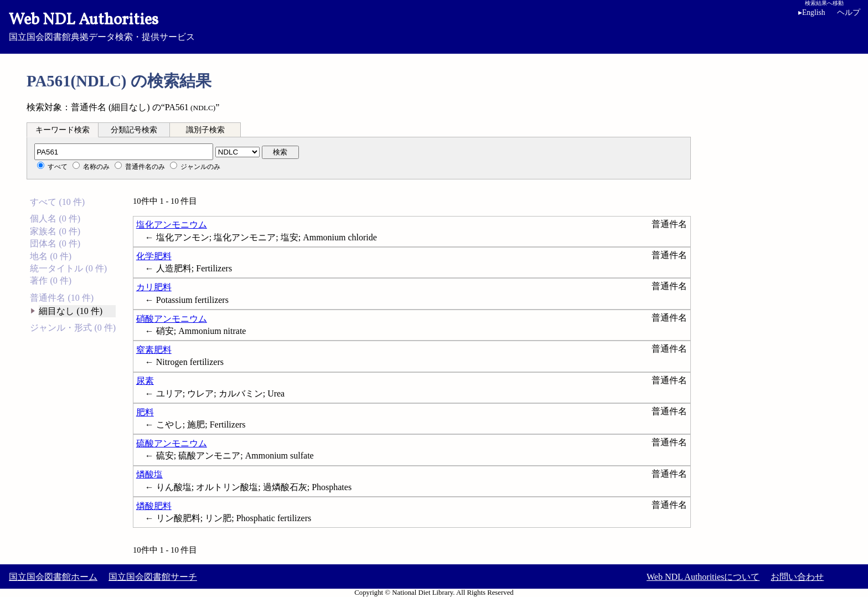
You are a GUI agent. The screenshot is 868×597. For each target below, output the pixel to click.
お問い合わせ (797, 577)
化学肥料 (154, 256)
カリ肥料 (154, 287)
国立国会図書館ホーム (53, 577)
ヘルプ (849, 12)
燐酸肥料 (154, 506)
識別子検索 (205, 130)
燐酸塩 (149, 474)
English (812, 12)
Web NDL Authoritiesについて (703, 577)
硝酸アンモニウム (172, 319)
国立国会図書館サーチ (153, 577)
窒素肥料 (154, 350)
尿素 (145, 381)
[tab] (63, 130)
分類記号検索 (134, 130)
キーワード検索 (63, 130)
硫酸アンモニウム (172, 443)
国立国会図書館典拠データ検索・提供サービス (434, 25)
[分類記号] (124, 152)
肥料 (145, 412)
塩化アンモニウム (172, 225)
